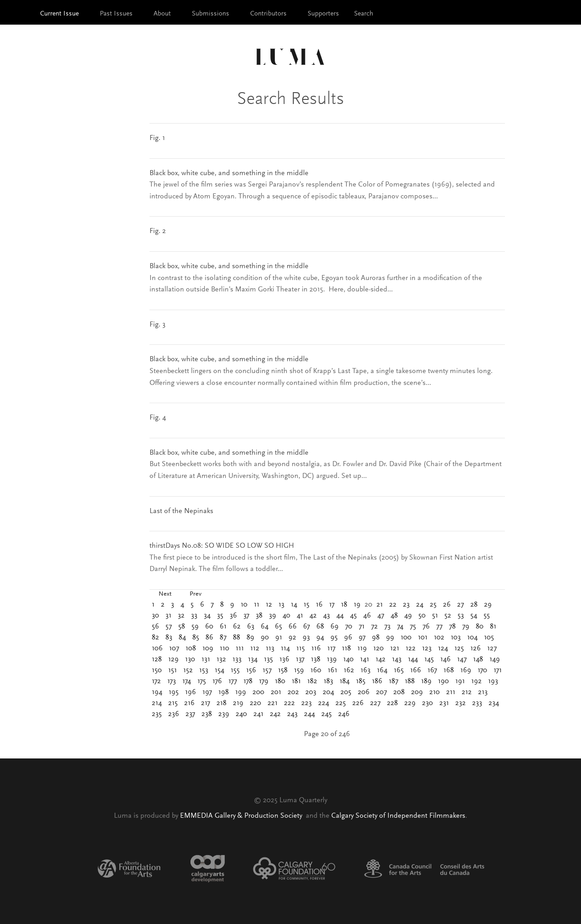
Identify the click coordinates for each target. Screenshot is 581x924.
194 (157, 692)
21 (380, 605)
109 (208, 649)
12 (269, 605)
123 (427, 649)
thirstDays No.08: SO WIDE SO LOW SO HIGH (222, 546)
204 (328, 692)
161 (332, 670)
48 (394, 616)
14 (294, 605)
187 (393, 681)
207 (381, 692)
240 (241, 714)
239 (224, 714)
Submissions (211, 14)
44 (340, 616)
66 (293, 627)
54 (474, 616)
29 (488, 605)
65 (278, 627)
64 (265, 627)
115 (301, 649)
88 (237, 638)
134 (253, 659)
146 (445, 659)
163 (365, 670)
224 (324, 703)
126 (476, 649)
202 (293, 692)
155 (235, 670)
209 (417, 692)
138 (316, 659)
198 (224, 692)
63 (251, 627)
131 (206, 659)
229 (410, 703)
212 (467, 692)
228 (392, 703)
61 (223, 627)
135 (268, 659)
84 (182, 638)
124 (443, 649)
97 (362, 638)
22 (393, 605)
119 (362, 649)
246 (344, 714)
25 (433, 605)
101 (423, 638)
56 (155, 627)
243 (292, 714)
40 (286, 616)
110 (224, 649)
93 (306, 638)
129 (173, 659)
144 (413, 659)
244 (309, 714)
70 (349, 627)
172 (156, 681)
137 (300, 659)
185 (361, 681)
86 (209, 638)
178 (248, 681)
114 (285, 649)
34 (207, 616)
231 (444, 703)
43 (326, 616)
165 (399, 670)
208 (399, 692)
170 (482, 670)
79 (466, 627)
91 (279, 638)
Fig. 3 (157, 325)
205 (346, 692)
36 (233, 616)
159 (299, 670)
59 (195, 627)
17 (332, 605)
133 (237, 659)
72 (374, 627)
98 (376, 638)
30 (155, 616)
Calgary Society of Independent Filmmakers (398, 816)
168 (449, 670)
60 (209, 627)
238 (207, 714)
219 (238, 703)
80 (480, 627)
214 (157, 703)
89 (250, 638)
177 (233, 681)
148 (478, 659)
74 (400, 627)
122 (411, 649)
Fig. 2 (158, 231)
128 (157, 659)
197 (207, 692)
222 (289, 703)
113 (270, 649)
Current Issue (59, 14)
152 (188, 670)
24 (420, 605)
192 (476, 681)
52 (448, 616)
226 (358, 703)
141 (365, 659)
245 (326, 714)
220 (255, 703)
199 (241, 692)
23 (406, 605)
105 (489, 638)
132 (221, 659)
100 (406, 638)
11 (257, 605)
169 (466, 670)
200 (258, 692)
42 (313, 616)
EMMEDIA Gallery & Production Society (242, 816)
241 (258, 714)
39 (273, 616)
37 (246, 616)
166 (416, 670)
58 (182, 627)
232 (460, 703)
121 (395, 649)
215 (173, 703)
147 (462, 659)
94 (320, 638)
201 (276, 692)
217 (206, 703)
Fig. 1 (157, 138)
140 (348, 659)
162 (349, 670)
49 (408, 616)
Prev (195, 594)
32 (181, 616)
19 (357, 605)
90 (265, 638)
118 (346, 649)
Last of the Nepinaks (181, 511)
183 (328, 681)
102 (439, 638)
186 (377, 681)
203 (311, 692)
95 (334, 638)
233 (477, 703)
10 (244, 605)
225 (341, 703)
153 (204, 670)
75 (413, 627)
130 (190, 659)
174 (187, 681)
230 (427, 703)
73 (387, 627)
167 (432, 670)
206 (364, 692)
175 (202, 681)
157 (267, 670)
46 (367, 616)
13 (281, 605)
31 (168, 616)
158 (283, 670)
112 (255, 649)
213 (483, 692)
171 (498, 670)
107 (174, 649)
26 (447, 605)
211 (451, 692)
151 (172, 670)
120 (378, 649)
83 (169, 638)
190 (443, 681)
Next (165, 594)
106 (157, 649)
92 (292, 638)
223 (306, 703)
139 (332, 659)
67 (306, 627)
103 (456, 638)
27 (460, 605)
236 (174, 714)
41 (300, 616)
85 (196, 638)
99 (390, 638)
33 (194, 616)
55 (487, 616)
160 (316, 670)
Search (364, 14)
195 (174, 692)
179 (264, 681)
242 (275, 714)
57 (169, 627)
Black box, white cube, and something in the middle (229, 173)
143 (397, 659)
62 (237, 627)
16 (319, 605)
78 (452, 627)
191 (460, 681)
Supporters (323, 14)
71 (362, 627)
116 (316, 649)
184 (344, 681)
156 (251, 670)
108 (191, 649)
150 (157, 670)
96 (348, 638)
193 (493, 681)
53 (461, 616)
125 (459, 649)
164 (382, 670)
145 (429, 659)
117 (331, 649)
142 (380, 659)
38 (259, 616)
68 (320, 627)
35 (220, 616)
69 (334, 627)
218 (221, 703)
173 (172, 681)
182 (312, 681)
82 (155, 638)
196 (190, 692)
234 (494, 703)
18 (344, 605)
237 (190, 714)
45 (353, 616)
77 (439, 627)
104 (472, 638)
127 (492, 649)
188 (410, 681)
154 (219, 670)
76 (426, 627)
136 (284, 659)
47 (381, 616)
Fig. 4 (158, 418)
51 (435, 616)
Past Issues (116, 14)
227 (375, 703)
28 (474, 605)
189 (426, 681)
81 (493, 627)
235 (157, 714)
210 (434, 692)
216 (189, 703)
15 (306, 605)
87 (223, 638)
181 (296, 681)
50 (422, 616)
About (162, 14)
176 (217, 681)
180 (280, 681)
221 (273, 703)
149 (495, 659)
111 (240, 649)
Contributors (268, 14)
